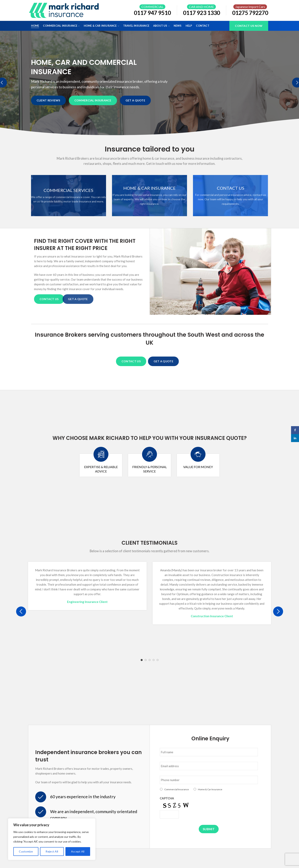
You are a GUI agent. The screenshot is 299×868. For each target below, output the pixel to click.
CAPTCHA (167, 798)
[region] (52, 839)
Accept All (78, 851)
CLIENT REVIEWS (48, 100)
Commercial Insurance (177, 789)
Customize (26, 851)
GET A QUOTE (134, 100)
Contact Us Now (249, 26)
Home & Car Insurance (210, 789)
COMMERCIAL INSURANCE (93, 100)
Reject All (52, 851)
